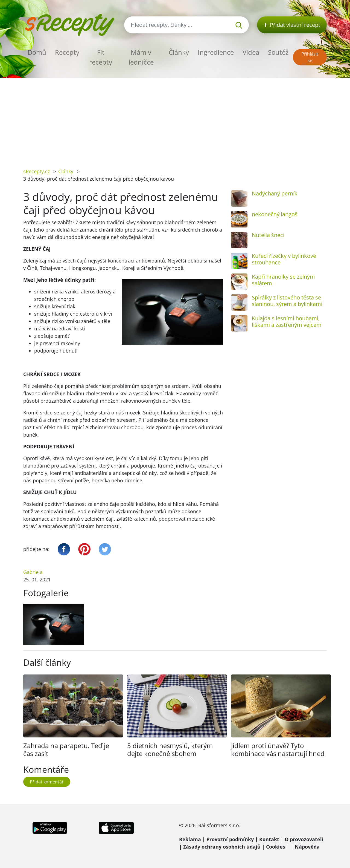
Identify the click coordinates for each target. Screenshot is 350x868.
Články (179, 52)
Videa (251, 52)
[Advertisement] (175, 119)
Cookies (276, 847)
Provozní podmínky (230, 839)
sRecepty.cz (37, 171)
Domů (37, 52)
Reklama (190, 839)
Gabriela (33, 572)
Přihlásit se (310, 57)
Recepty (67, 52)
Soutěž (278, 52)
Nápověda (307, 847)
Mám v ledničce (141, 57)
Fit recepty (101, 57)
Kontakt (269, 839)
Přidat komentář (47, 782)
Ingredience (216, 52)
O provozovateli (304, 839)
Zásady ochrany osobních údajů (222, 847)
